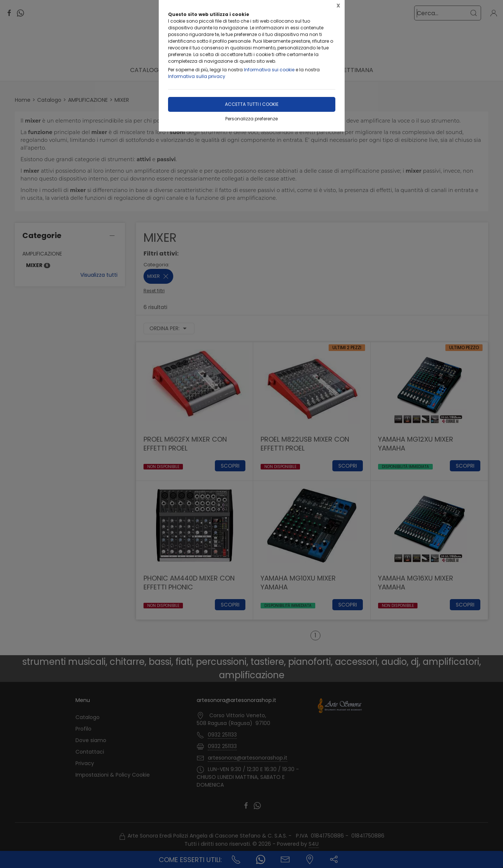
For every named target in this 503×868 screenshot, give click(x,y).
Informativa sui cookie (269, 70)
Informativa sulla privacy (197, 76)
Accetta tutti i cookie (252, 104)
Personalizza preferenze (251, 119)
